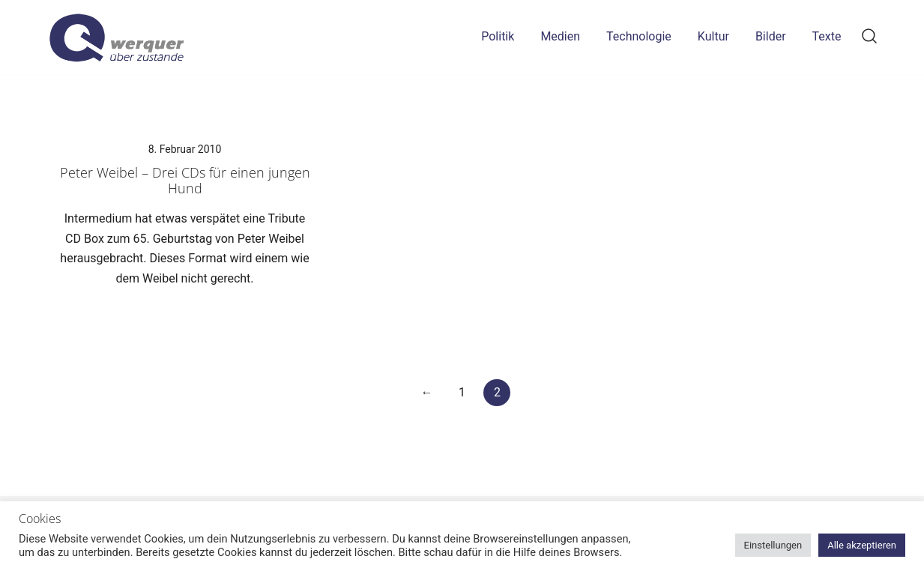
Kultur (713, 36)
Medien (560, 36)
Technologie (639, 36)
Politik (498, 36)
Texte (827, 36)
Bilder (771, 36)
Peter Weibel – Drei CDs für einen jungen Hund (185, 181)
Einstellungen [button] (773, 545)
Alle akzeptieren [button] (862, 545)
